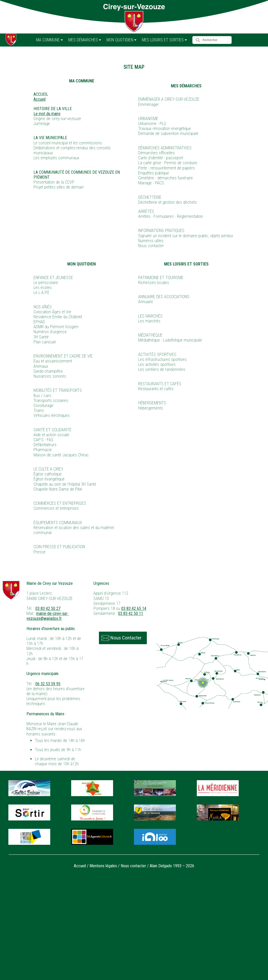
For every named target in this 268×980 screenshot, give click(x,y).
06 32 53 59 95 (48, 684)
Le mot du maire (47, 114)
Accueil (40, 99)
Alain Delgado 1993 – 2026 (172, 866)
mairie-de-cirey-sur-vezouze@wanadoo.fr (48, 616)
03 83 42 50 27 (48, 608)
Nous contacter (133, 866)
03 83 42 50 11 (131, 613)
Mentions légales (103, 866)
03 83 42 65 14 (134, 608)
